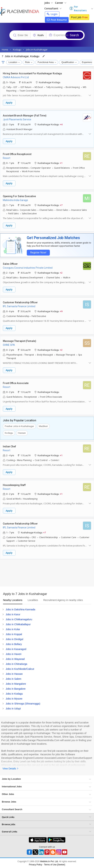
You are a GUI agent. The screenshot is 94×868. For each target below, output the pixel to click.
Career (61, 3)
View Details (9, 769)
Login (52, 14)
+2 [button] (61, 273)
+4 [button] (61, 124)
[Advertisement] (47, 574)
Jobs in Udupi (13, 709)
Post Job (79, 17)
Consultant (53, 8)
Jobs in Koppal (14, 634)
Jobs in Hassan (14, 674)
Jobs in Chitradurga (16, 664)
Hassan (22, 433)
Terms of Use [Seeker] (55, 865)
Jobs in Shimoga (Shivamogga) (23, 704)
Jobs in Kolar (13, 629)
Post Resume (57, 20)
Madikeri (43, 426)
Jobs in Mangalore (16, 684)
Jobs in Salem (13, 679)
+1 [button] (61, 163)
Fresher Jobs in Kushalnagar (19, 426)
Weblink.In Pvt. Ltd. (49, 861)
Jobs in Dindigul (14, 639)
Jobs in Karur (13, 614)
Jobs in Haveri (14, 654)
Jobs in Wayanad (15, 659)
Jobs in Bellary (14, 644)
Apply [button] (9, 103)
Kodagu (9, 433)
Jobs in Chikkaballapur (18, 624)
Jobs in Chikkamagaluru (19, 619)
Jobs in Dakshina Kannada (20, 609)
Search (74, 35)
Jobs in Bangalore (16, 689)
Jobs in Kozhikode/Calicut (20, 669)
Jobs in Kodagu (14, 694)
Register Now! (38, 253)
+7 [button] (61, 205)
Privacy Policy (36, 865)
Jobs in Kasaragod (16, 649)
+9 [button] (61, 311)
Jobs (49, 3)
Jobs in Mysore (14, 699)
